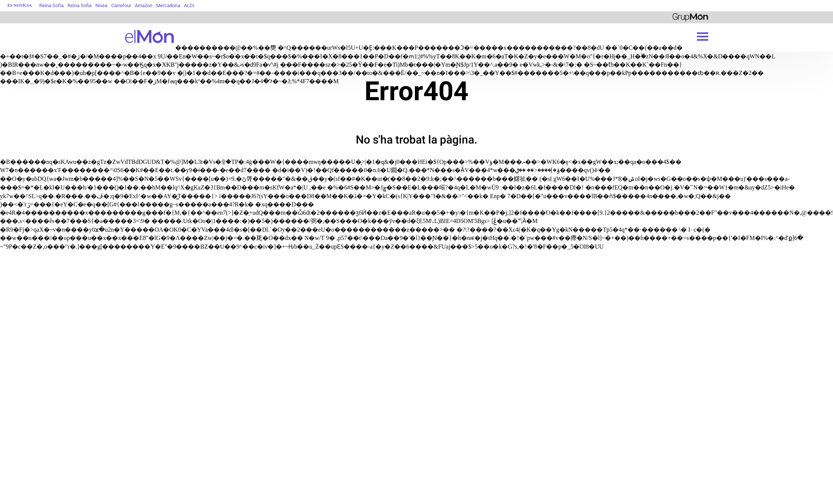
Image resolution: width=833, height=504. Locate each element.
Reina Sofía (51, 5)
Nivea (101, 5)
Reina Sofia (80, 5)
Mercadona (168, 5)
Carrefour (121, 5)
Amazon (144, 5)
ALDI (189, 5)
